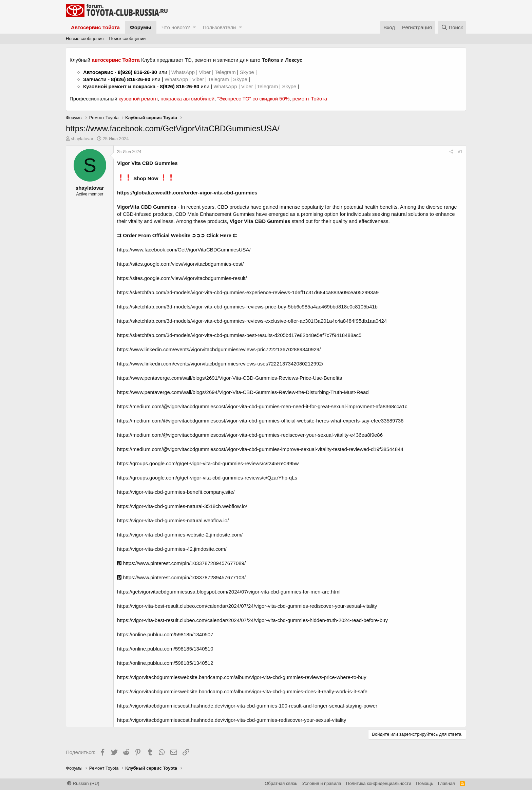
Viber (205, 72)
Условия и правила (322, 783)
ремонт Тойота (310, 99)
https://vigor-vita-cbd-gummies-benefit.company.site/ (176, 492)
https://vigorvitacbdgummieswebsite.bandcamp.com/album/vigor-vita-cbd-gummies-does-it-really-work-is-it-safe (242, 691)
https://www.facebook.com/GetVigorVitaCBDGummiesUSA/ (184, 250)
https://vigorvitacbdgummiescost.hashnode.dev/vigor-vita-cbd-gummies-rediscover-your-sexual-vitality (232, 720)
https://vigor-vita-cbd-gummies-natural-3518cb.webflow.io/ (182, 506)
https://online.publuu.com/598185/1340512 (165, 663)
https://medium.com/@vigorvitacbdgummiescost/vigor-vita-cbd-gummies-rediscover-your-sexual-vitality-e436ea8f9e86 (250, 435)
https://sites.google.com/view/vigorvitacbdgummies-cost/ (180, 264)
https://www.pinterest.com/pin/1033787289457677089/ (181, 563)
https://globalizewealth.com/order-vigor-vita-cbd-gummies (187, 193)
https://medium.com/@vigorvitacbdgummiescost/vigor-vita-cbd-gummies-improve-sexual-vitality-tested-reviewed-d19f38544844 (260, 449)
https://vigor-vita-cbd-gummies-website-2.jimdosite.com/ (180, 535)
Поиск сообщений (128, 39)
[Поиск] (452, 27)
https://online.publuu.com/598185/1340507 (165, 634)
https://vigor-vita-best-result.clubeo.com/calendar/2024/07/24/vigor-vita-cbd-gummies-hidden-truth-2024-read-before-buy (252, 620)
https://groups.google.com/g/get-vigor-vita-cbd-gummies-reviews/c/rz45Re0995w (208, 463)
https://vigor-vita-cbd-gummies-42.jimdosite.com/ (172, 549)
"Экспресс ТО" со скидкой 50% (253, 99)
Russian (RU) (83, 783)
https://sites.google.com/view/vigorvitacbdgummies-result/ (182, 278)
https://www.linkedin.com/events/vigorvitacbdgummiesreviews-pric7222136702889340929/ (219, 349)
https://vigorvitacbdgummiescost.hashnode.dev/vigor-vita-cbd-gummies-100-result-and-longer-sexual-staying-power (247, 706)
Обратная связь (281, 783)
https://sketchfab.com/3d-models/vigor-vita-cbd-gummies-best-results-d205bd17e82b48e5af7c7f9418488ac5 (239, 335)
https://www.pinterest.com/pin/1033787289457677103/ (181, 577)
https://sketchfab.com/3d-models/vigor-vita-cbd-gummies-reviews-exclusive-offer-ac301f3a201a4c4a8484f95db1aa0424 (252, 321)
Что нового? (176, 27)
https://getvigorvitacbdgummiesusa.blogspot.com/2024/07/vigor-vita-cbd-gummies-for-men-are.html (229, 592)
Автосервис (98, 72)
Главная (446, 783)
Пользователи (219, 27)
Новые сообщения (85, 39)
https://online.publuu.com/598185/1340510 (165, 649)
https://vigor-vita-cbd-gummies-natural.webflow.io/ (173, 520)
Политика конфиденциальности (379, 783)
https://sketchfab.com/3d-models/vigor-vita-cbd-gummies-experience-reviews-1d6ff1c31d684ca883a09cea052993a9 (248, 292)
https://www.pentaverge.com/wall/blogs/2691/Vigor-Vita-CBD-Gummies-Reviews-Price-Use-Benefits (230, 378)
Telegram (226, 72)
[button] (194, 27)
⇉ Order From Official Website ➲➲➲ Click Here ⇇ (177, 235)
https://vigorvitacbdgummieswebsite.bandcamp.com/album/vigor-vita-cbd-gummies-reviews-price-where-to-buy (242, 677)
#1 (460, 152)
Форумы (141, 27)
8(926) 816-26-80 (137, 72)
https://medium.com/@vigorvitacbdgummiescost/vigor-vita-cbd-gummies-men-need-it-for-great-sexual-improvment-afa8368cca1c (262, 406)
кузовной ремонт (138, 99)
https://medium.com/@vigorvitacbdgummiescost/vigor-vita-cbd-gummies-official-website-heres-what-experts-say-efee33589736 (260, 421)
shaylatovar (82, 139)
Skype (248, 72)
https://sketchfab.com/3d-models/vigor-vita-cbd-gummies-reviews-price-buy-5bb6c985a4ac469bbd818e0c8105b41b (247, 307)
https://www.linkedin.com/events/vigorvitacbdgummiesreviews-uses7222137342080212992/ (220, 364)
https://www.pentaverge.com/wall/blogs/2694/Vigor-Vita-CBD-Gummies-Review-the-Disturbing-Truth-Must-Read (243, 392)
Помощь (424, 783)
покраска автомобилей (187, 99)
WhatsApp (184, 72)
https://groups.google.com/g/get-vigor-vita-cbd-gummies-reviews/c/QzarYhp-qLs (207, 478)
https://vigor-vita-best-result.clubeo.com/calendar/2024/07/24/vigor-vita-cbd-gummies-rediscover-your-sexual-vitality (247, 606)
